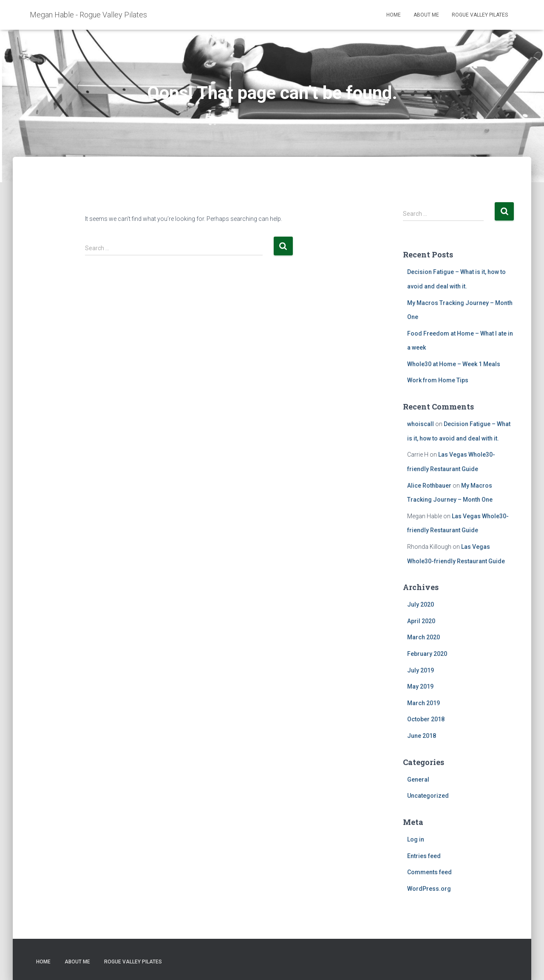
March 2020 (424, 637)
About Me (426, 15)
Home (394, 15)
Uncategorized (428, 796)
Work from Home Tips (438, 380)
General (418, 779)
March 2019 (424, 703)
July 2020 (421, 604)
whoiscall (421, 424)
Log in (416, 839)
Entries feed (424, 856)
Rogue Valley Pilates (480, 15)
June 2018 (422, 736)
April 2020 (421, 621)
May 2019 (420, 686)
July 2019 (421, 670)
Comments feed (429, 872)
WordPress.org (429, 889)
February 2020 (427, 654)
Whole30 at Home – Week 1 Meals (454, 364)
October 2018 (426, 719)
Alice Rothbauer (429, 486)
